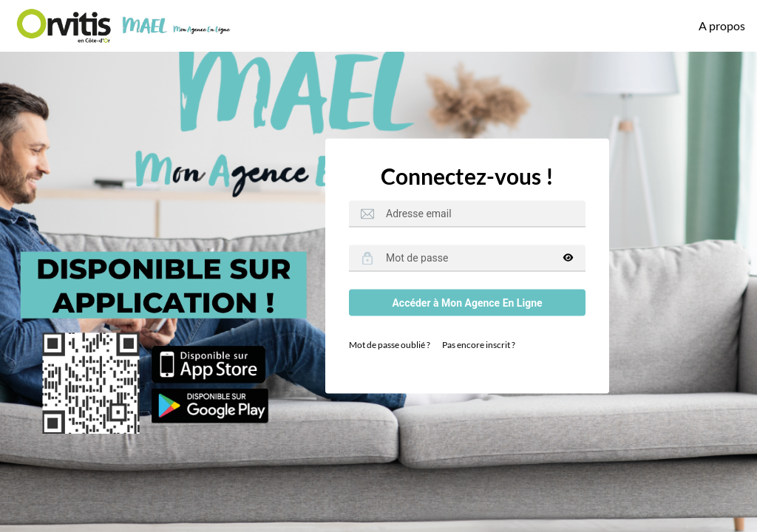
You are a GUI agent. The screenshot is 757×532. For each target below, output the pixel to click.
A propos (722, 25)
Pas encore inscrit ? (479, 345)
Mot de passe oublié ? (390, 345)
